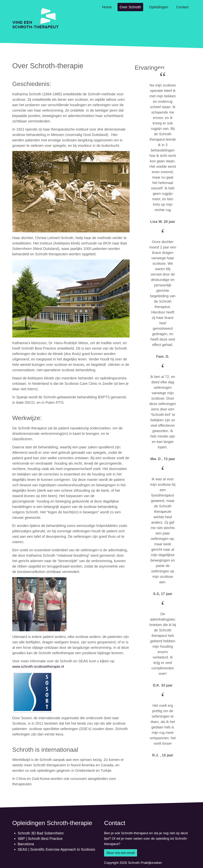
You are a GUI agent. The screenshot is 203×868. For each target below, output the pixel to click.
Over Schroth (130, 7)
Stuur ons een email (121, 853)
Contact (182, 7)
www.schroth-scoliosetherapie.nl (38, 666)
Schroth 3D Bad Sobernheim (41, 833)
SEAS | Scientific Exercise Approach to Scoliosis (56, 849)
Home (107, 7)
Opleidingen (159, 7)
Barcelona (26, 844)
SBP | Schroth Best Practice (40, 839)
